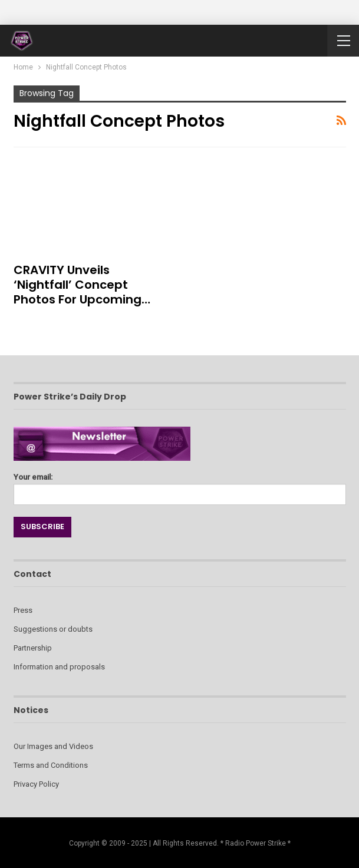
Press (23, 610)
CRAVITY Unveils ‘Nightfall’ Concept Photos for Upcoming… (82, 285)
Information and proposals (59, 667)
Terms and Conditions (51, 765)
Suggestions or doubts (53, 629)
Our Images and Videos (53, 746)
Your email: (180, 486)
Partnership (33, 648)
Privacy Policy (36, 784)
